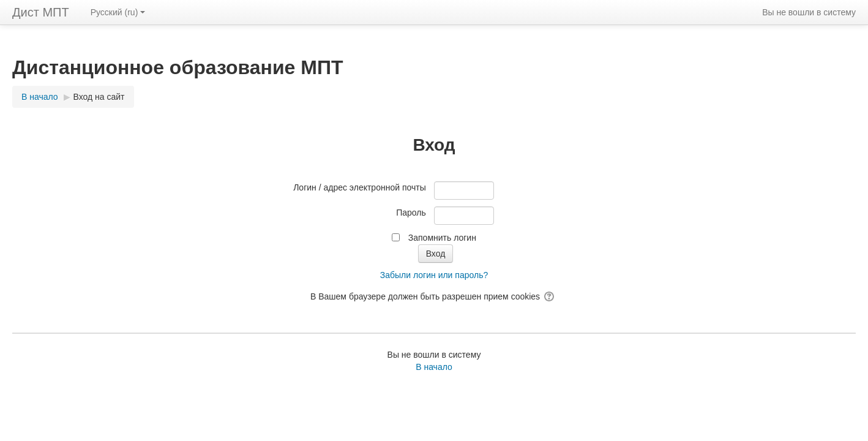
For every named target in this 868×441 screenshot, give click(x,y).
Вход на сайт (99, 97)
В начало (434, 367)
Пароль (411, 213)
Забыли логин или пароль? (434, 275)
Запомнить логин (442, 238)
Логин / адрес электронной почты (360, 187)
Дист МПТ (41, 12)
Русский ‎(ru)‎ (118, 12)
